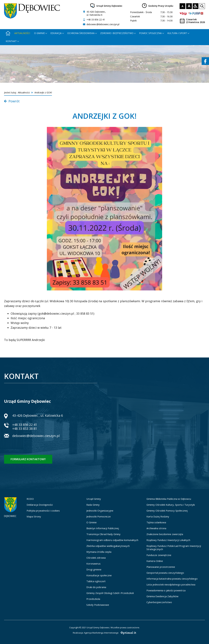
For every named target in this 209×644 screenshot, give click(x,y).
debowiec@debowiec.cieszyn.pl (103, 24)
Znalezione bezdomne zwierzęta (165, 534)
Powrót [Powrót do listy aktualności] (12, 101)
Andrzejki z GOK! (43, 92)
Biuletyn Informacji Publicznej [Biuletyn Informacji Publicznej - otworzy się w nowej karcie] (103, 528)
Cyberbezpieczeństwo (159, 602)
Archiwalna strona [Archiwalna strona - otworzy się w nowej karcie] (156, 528)
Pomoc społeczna (150, 33)
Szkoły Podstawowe (98, 605)
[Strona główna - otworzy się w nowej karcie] (8, 33)
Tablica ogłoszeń (96, 581)
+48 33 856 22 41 (96, 20)
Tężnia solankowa (156, 522)
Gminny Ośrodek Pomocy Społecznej (167, 511)
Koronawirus (93, 564)
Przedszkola (93, 599)
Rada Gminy (93, 505)
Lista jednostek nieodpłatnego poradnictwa (171, 584)
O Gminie (92, 522)
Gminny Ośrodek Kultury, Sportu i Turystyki (171, 505)
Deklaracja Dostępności (40, 505)
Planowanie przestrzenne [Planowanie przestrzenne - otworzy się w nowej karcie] (161, 567)
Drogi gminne (94, 569)
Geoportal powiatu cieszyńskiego (165, 573)
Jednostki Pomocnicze (99, 516)
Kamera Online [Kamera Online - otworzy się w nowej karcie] (155, 561)
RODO (30, 499)
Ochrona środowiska (81, 33)
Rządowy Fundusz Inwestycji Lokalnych (168, 540)
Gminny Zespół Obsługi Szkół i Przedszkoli (110, 593)
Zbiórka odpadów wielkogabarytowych (108, 546)
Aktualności (22, 33)
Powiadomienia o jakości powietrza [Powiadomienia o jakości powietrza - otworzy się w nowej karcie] (166, 590)
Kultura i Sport (177, 33)
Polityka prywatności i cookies (43, 511)
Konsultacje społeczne (99, 575)
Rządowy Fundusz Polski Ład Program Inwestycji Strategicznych (174, 548)
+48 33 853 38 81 (25, 429)
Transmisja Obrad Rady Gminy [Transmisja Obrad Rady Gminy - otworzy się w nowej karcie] (103, 534)
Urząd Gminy (94, 499)
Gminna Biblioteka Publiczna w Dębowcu (169, 499)
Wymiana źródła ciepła (99, 552)
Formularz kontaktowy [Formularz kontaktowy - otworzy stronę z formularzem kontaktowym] (28, 459)
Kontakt (11, 41)
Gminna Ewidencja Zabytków (162, 596)
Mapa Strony (34, 516)
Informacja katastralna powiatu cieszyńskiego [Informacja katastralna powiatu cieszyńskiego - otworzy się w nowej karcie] (172, 579)
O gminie (39, 33)
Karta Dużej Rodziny (158, 516)
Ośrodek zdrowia (96, 558)
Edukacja (56, 33)
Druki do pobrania (96, 587)
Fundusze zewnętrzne (159, 555)
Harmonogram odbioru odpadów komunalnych (112, 540)
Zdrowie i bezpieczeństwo (117, 33)
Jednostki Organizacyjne (100, 511)
